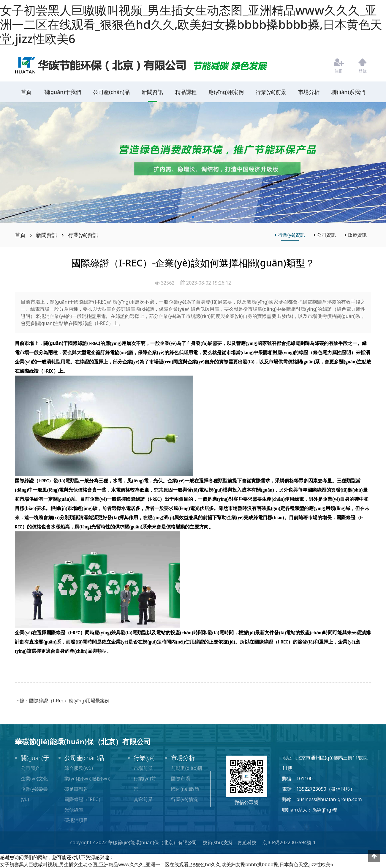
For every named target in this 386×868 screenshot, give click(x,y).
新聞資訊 (152, 92)
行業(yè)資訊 (83, 235)
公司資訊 (325, 235)
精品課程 (186, 92)
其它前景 (143, 799)
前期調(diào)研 (187, 768)
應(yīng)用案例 (226, 92)
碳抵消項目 (76, 820)
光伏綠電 (74, 810)
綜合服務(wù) (79, 768)
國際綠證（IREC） (84, 799)
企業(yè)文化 (34, 778)
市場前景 (143, 768)
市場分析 (309, 92)
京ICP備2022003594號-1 (289, 842)
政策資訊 (356, 235)
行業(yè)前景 (271, 92)
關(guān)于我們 (62, 92)
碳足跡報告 (76, 789)
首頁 (26, 92)
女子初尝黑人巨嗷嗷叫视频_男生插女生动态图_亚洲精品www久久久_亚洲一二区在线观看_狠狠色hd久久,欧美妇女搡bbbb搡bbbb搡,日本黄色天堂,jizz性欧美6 (191, 24)
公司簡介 (30, 768)
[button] (193, 217)
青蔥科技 (247, 842)
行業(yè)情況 (185, 799)
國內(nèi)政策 (185, 789)
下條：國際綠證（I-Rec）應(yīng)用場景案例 (62, 701)
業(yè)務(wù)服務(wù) (87, 778)
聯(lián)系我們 (348, 92)
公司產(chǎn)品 (111, 92)
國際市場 (181, 778)
